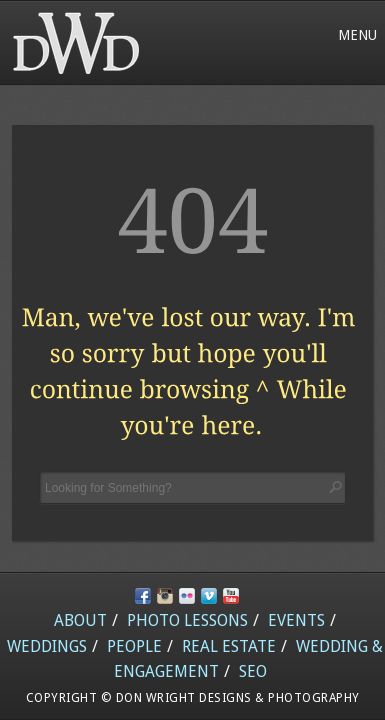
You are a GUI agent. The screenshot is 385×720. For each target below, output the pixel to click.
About (80, 620)
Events (296, 620)
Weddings (47, 646)
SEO (253, 671)
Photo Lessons (187, 620)
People (134, 646)
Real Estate (229, 646)
